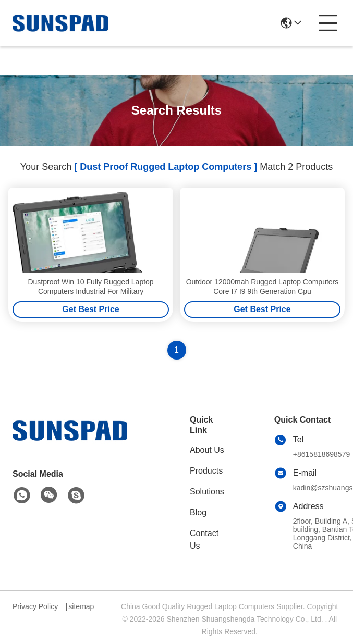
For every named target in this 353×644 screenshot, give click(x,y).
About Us (207, 450)
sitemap (81, 606)
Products (206, 471)
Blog (198, 512)
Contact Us (204, 540)
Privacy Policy (35, 606)
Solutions (207, 492)
